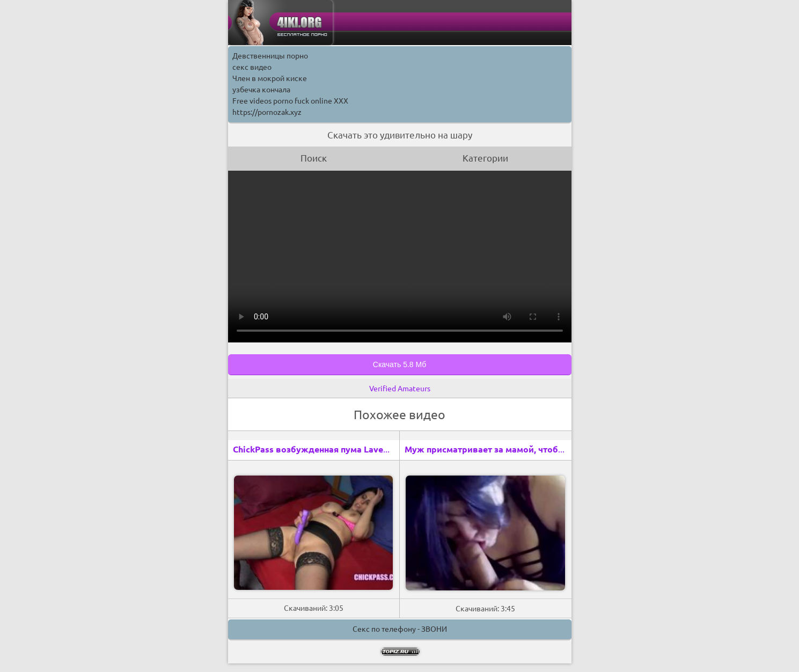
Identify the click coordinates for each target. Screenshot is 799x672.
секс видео (252, 67)
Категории (485, 158)
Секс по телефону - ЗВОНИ (400, 629)
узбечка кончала (261, 90)
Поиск (314, 158)
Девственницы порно (270, 56)
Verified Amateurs (400, 389)
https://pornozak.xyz (267, 112)
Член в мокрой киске (270, 78)
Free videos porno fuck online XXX (290, 101)
